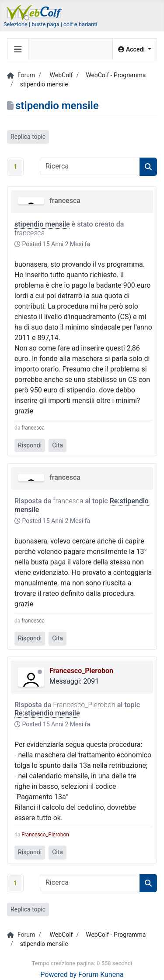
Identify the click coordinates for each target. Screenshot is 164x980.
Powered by (58, 975)
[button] (135, 50)
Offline (40, 672)
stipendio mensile (42, 224)
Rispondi (30, 445)
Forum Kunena (101, 975)
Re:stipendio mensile (47, 713)
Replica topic (28, 137)
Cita (58, 445)
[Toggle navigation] (18, 49)
